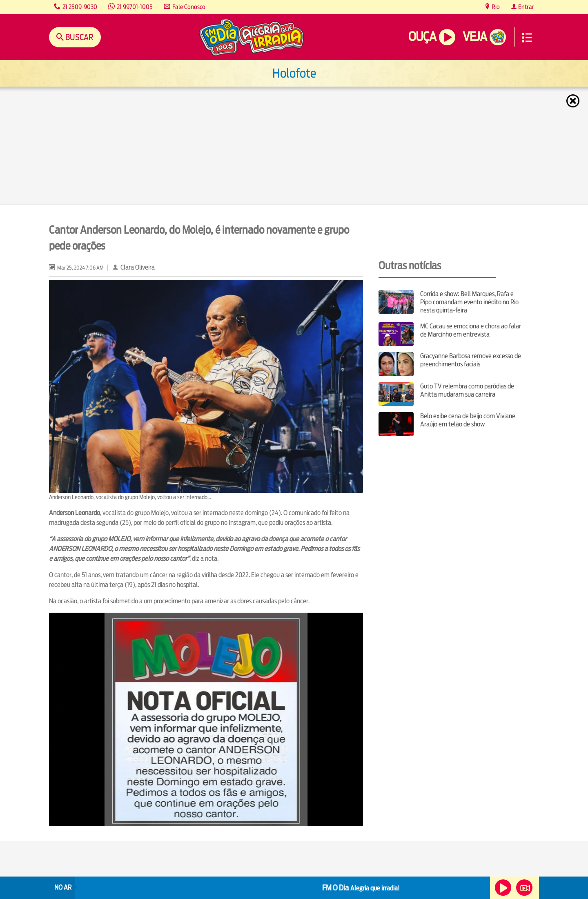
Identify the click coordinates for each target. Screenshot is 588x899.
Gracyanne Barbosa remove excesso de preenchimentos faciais (471, 360)
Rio (495, 7)
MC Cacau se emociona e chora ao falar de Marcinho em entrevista (471, 330)
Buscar (79, 37)
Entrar (526, 7)
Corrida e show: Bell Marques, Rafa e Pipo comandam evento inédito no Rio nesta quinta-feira (469, 302)
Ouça (422, 37)
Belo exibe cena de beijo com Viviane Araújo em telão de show (468, 420)
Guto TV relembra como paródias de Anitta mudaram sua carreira (467, 390)
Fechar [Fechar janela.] (574, 101)
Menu (527, 38)
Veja (475, 37)
